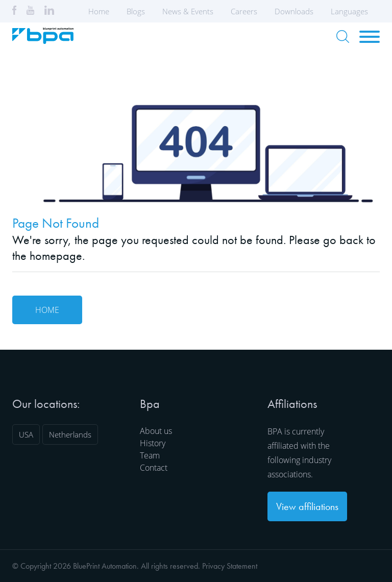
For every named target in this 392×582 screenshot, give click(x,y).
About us (156, 431)
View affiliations (307, 506)
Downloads (294, 11)
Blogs (136, 11)
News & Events (188, 11)
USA (26, 434)
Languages (353, 11)
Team (150, 455)
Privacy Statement (230, 566)
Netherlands (70, 434)
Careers (244, 11)
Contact (154, 468)
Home (99, 11)
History (153, 443)
